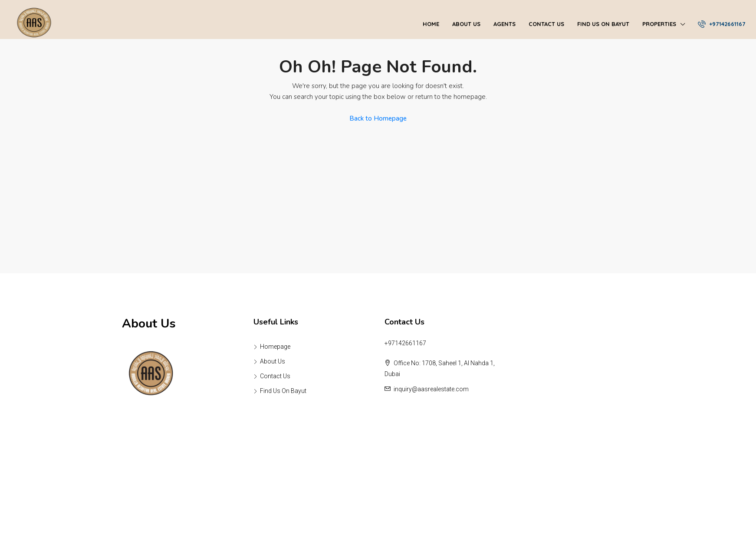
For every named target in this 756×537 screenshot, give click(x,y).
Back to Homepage (378, 118)
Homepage (275, 347)
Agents (505, 24)
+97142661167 (721, 24)
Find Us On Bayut (603, 24)
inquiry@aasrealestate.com (431, 389)
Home (431, 24)
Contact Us (546, 24)
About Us (466, 24)
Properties (659, 24)
